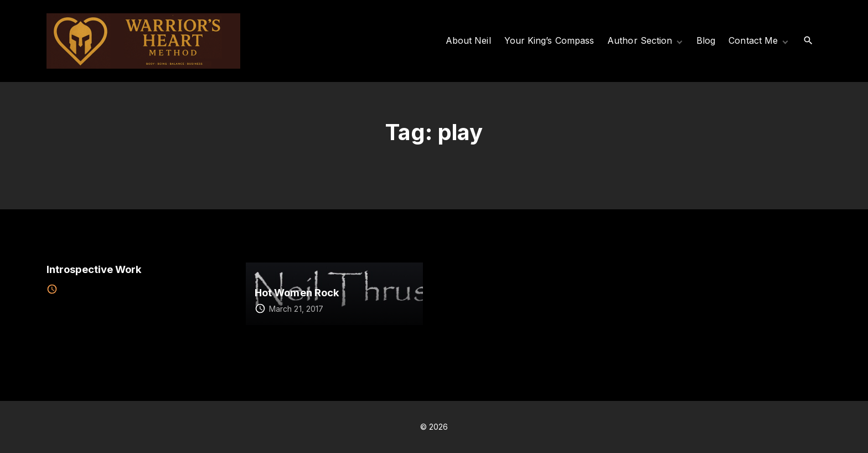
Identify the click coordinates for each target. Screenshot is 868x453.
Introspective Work (94, 269)
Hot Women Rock (297, 292)
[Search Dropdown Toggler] (808, 41)
